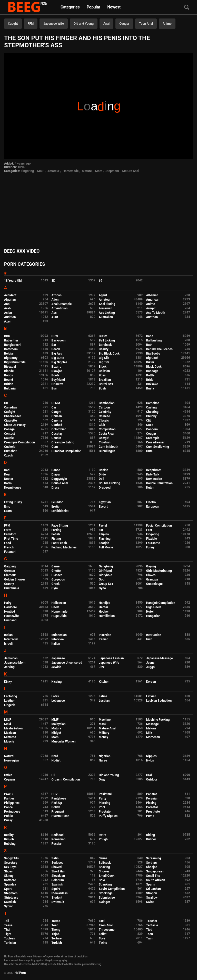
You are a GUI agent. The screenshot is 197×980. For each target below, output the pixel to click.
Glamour (10, 575)
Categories (70, 7)
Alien (55, 300)
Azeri (8, 321)
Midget (56, 733)
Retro (102, 835)
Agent (103, 295)
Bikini (150, 362)
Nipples (151, 756)
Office (8, 775)
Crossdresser (155, 442)
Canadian (11, 407)
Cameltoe (153, 403)
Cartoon (104, 407)
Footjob (104, 543)
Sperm (151, 884)
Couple (9, 438)
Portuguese (12, 812)
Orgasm (9, 779)
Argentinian (60, 308)
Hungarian (153, 616)
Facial (103, 526)
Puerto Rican (61, 816)
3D (53, 281)
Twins (103, 943)
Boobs (8, 375)
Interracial (11, 639)
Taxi (102, 921)
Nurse (103, 760)
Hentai (103, 607)
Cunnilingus (107, 451)
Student (57, 898)
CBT (7, 403)
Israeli (8, 644)
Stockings (106, 893)
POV (55, 794)
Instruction (154, 635)
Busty (150, 388)
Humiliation (107, 616)
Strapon (152, 893)
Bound (9, 380)
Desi (7, 474)
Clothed (57, 425)
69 (101, 281)
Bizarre (57, 367)
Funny (150, 547)
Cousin (56, 438)
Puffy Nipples (108, 816)
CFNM (56, 403)
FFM (31, 24)
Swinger (104, 902)
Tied (149, 930)
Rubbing (10, 844)
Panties (9, 798)
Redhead (58, 835)
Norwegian (12, 760)
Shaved (57, 867)
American (153, 300)
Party (102, 798)
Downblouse (13, 488)
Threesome (107, 930)
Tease (8, 925)
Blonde (9, 371)
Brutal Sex (106, 384)
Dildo (102, 474)
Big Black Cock (109, 354)
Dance (56, 470)
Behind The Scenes (159, 349)
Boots (56, 375)
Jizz (102, 667)
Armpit (151, 308)
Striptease (11, 898)
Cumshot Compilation (67, 451)
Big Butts (58, 358)
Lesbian (104, 701)
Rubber (151, 839)
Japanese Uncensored (67, 663)
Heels (56, 607)
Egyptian (105, 502)
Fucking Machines (64, 547)
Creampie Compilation (19, 442)
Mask (103, 724)
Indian (8, 635)
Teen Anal (146, 24)
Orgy (102, 779)
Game (56, 566)
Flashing (105, 539)
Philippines (12, 803)
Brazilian (105, 380)
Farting (56, 530)
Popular (93, 7)
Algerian (10, 300)
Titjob (56, 934)
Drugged (105, 488)
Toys (102, 938)
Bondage (152, 371)
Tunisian (10, 943)
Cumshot (10, 451)
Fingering (27, 171)
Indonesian (59, 635)
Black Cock (154, 367)
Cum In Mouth (109, 447)
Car (54, 407)
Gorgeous (58, 579)
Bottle (150, 375)
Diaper (56, 474)
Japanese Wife (53, 24)
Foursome (153, 543)
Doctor (9, 479)
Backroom (59, 340)
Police (8, 807)
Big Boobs (153, 354)
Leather (9, 701)
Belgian (9, 354)
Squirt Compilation (112, 889)
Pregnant (58, 812)
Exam (8, 511)
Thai (7, 930)
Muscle (9, 741)
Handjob (105, 603)
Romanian (58, 839)
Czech (8, 455)
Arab (7, 308)
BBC (7, 336)
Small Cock (107, 876)
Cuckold (10, 447)
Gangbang (106, 566)
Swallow (152, 898)
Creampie (153, 438)
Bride (150, 380)
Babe (150, 336)
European (153, 507)
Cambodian (107, 403)
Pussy (8, 820)
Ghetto (56, 571)
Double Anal (60, 483)
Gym (55, 588)
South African (156, 880)
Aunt (55, 317)
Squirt (56, 889)
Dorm (8, 483)
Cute (149, 451)
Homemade (71, 171)
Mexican (10, 733)
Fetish (56, 534)
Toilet (103, 934)
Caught (13, 24)
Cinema (57, 421)
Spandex (10, 884)
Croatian (105, 442)
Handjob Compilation (161, 603)
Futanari (10, 552)
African (57, 295)
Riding (151, 835)
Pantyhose (59, 798)
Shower (104, 871)
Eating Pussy (13, 502)
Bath (149, 345)
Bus (54, 388)
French (9, 547)
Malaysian (59, 724)
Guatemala (12, 588)
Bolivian (104, 371)
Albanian (152, 295)
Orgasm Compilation (66, 779)
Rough (103, 839)
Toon (150, 934)
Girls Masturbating (159, 571)
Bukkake (152, 384)
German (10, 571)
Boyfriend (58, 380)
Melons (151, 728)
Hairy (8, 603)
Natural (9, 756)
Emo (7, 507)
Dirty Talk (153, 474)
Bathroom (11, 349)
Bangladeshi (13, 345)
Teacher (152, 921)
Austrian (152, 317)
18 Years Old (13, 281)
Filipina (104, 534)
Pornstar (152, 807)
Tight (8, 934)
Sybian (9, 906)
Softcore (10, 880)
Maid (8, 724)
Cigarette (11, 421)
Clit (149, 421)
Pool (102, 807)
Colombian (59, 429)
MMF (55, 720)
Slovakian (58, 876)
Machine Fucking (158, 720)
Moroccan (153, 737)
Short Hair (59, 871)
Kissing (57, 682)
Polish (56, 807)
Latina (103, 696)
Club (102, 425)
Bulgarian (11, 388)
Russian (57, 844)
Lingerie (10, 705)
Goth (102, 579)
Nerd (55, 756)
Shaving (104, 867)
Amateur (53, 171)
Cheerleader (13, 416)
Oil (53, 775)
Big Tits (104, 362)
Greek (56, 584)
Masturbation (13, 728)
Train (150, 938)
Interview (58, 639)
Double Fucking (109, 483)
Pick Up (57, 803)
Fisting (56, 539)
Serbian (151, 863)
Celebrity (105, 412)
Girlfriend (105, 571)
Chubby (151, 416)
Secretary (11, 863)
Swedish (10, 902)
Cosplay (57, 434)
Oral (149, 775)
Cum (55, 447)
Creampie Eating (63, 442)
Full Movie (106, 547)
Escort (103, 507)
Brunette (58, 384)
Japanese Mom (15, 663)
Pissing (151, 803)
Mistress (10, 737)
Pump (150, 816)
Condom (152, 429)
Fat (101, 530)
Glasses (57, 575)
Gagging (10, 566)
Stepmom (112, 171)
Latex (55, 696)
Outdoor (152, 779)
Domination (154, 479)
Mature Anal (131, 171)
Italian (56, 644)
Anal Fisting (107, 304)
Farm (8, 530)
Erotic (56, 507)
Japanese (58, 658)
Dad (7, 470)
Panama (152, 794)
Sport (8, 889)
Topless (9, 938)
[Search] (187, 8)
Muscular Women (64, 741)
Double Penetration (159, 483)
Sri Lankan (154, 889)
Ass (54, 313)
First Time (11, 539)
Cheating (152, 412)
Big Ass (57, 354)
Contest (9, 434)
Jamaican (11, 658)
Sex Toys (10, 867)
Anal (106, 24)
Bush (102, 388)
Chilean (57, 416)
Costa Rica (106, 434)
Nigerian (105, 756)
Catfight (10, 412)
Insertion (105, 635)
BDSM (103, 336)
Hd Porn (20, 973)
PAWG (8, 794)
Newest (114, 7)
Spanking (105, 884)
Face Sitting (60, 526)
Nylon (150, 760)
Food (8, 543)
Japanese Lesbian (111, 658)
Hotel (150, 612)
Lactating (11, 696)
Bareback (105, 345)
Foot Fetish (59, 543)
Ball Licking (107, 340)
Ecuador (57, 502)
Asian (8, 313)
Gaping (151, 566)
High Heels (154, 607)
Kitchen (104, 682)
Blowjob (57, 371)
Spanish (57, 884)
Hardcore (11, 607)
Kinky (8, 682)
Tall (7, 921)
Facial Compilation (159, 526)
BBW (55, 336)
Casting (151, 407)
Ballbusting (154, 340)
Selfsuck (105, 863)
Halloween (59, 603)
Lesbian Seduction (159, 701)
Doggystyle (59, 479)
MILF (41, 171)
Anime (167, 24)
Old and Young (84, 24)
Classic (104, 421)
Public (8, 816)
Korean (151, 682)
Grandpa (152, 579)
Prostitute (153, 812)
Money (103, 737)
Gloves (151, 575)
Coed (150, 425)
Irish (149, 639)
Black (103, 367)
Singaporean (155, 871)
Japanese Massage (160, 658)
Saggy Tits (11, 858)
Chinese (104, 416)
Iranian (104, 639)
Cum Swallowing (158, 447)
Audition (10, 317)
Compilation (107, 429)
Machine (105, 720)
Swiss (150, 902)
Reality (9, 835)
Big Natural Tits (15, 362)
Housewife (11, 616)
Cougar (124, 24)
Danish (104, 470)
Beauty (104, 349)
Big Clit (104, 358)
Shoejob (152, 867)
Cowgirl (104, 438)
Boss (102, 375)
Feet (149, 530)
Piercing (105, 803)
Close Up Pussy (15, 425)
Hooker (104, 612)
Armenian (105, 308)
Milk (149, 733)
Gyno (102, 588)
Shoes (8, 871)
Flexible (152, 539)
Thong (56, 930)
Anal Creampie (62, 304)
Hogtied (10, 612)
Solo (102, 880)
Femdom (10, 534)
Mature (87, 171)
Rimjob (9, 839)
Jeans (150, 663)
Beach (56, 349)
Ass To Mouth (156, 313)
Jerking (9, 667)
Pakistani (105, 794)
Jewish (56, 667)
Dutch (150, 488)
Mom (99, 171)
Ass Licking (107, 313)
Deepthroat (154, 470)
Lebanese (58, 701)
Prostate (105, 812)
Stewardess (60, 893)
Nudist (56, 760)
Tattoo (56, 921)
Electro (151, 502)
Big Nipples (60, 362)
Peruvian (152, 798)
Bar (54, 345)
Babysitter (11, 340)
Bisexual (10, 367)
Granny (9, 584)
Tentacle (152, 925)
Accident (10, 295)
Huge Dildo (59, 616)
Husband (10, 620)
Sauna (103, 858)
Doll (101, 479)
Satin (55, 858)
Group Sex (106, 584)
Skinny (9, 876)
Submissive (107, 898)
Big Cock (152, 358)
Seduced (58, 863)
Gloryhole (105, 575)
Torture (57, 938)
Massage (152, 724)
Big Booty (11, 358)
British (9, 384)
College (9, 429)
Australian (106, 317)
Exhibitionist (60, 511)
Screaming (154, 858)
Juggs (150, 667)
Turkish (57, 943)
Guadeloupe (154, 584)
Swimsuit (58, 902)
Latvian (151, 696)
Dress (56, 488)
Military (104, 733)
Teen (55, 925)
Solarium (58, 880)
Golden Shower (15, 579)
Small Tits (153, 876)
